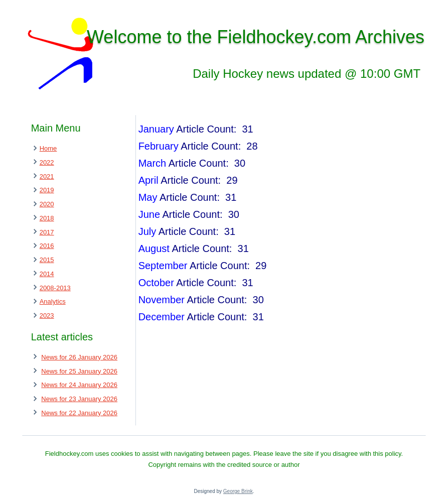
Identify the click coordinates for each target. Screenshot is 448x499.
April (148, 180)
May (148, 197)
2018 (47, 218)
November (162, 300)
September (163, 266)
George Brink (238, 491)
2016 (47, 246)
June (149, 214)
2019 (47, 190)
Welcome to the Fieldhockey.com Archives (256, 37)
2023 (47, 316)
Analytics (53, 301)
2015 (47, 260)
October (156, 283)
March (153, 163)
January (156, 129)
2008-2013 (55, 288)
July (147, 231)
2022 (47, 162)
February (159, 146)
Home (48, 148)
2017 (47, 232)
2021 (47, 176)
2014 (47, 274)
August (154, 248)
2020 (47, 204)
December (162, 317)
